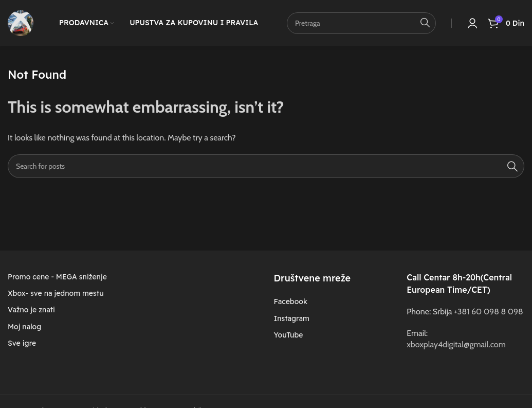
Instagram (291, 318)
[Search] (266, 166)
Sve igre (22, 343)
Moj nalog (24, 327)
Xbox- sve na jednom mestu (56, 293)
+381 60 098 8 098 (489, 312)
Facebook (290, 301)
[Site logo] (21, 22)
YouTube (288, 335)
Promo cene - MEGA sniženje (57, 277)
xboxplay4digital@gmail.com (456, 344)
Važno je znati (31, 310)
